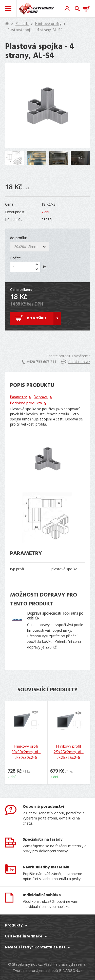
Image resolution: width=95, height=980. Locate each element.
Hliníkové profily (48, 24)
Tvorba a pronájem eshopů (35, 970)
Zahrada (22, 24)
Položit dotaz (76, 362)
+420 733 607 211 (39, 362)
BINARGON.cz (71, 970)
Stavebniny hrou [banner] (36, 9)
